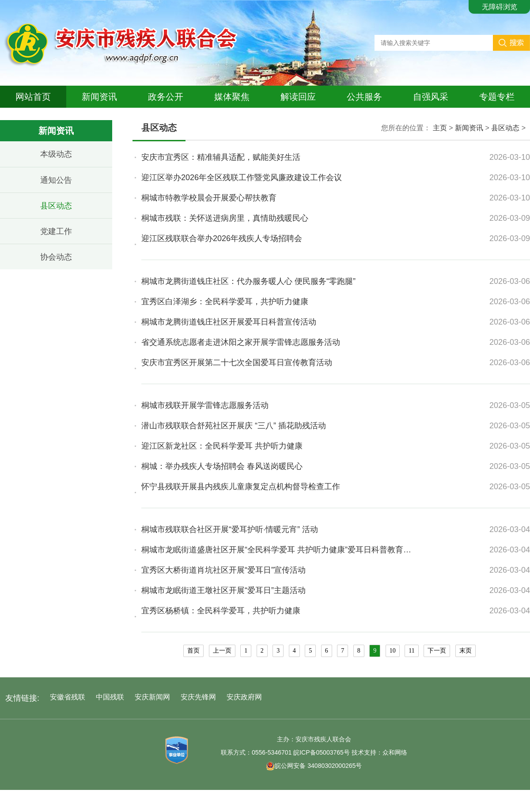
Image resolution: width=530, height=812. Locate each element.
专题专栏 (497, 97)
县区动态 (56, 206)
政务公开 (166, 97)
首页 (193, 651)
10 (393, 651)
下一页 (437, 651)
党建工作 (56, 231)
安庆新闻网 (152, 697)
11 (411, 651)
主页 (440, 128)
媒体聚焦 (232, 97)
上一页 (222, 651)
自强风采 (431, 97)
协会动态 (56, 257)
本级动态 (56, 154)
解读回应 (298, 97)
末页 (466, 651)
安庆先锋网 (198, 697)
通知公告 (56, 180)
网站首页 (33, 97)
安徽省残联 (68, 697)
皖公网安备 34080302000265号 (314, 766)
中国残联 (110, 697)
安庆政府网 (244, 697)
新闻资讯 (99, 97)
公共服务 (364, 97)
